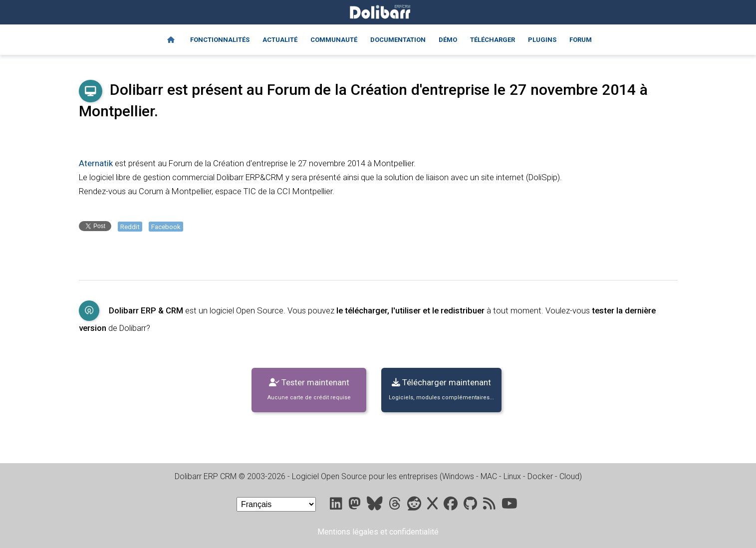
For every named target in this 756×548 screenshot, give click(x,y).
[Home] (171, 40)
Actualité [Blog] (280, 40)
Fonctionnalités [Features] (220, 40)
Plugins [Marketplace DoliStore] (542, 40)
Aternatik (96, 163)
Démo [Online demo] (448, 40)
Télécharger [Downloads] (493, 40)
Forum (581, 40)
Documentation (398, 40)
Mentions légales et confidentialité (378, 532)
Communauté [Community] (334, 40)
